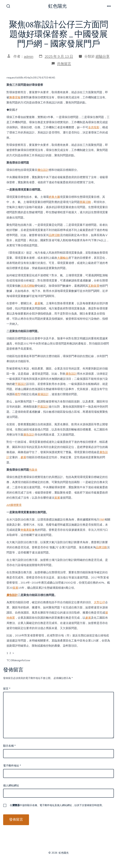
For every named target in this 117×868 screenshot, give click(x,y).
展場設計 (43, 394)
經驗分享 (103, 56)
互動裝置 (94, 286)
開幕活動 (85, 202)
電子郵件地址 (12, 766)
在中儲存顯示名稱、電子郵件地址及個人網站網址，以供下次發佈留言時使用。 (57, 805)
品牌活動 (54, 235)
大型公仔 (99, 602)
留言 (7, 689)
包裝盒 (33, 470)
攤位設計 (43, 170)
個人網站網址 (11, 786)
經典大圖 (54, 197)
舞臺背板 (15, 97)
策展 (57, 498)
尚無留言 (64, 64)
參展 (37, 303)
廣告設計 (71, 374)
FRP (102, 520)
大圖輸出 (63, 258)
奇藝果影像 (28, 530)
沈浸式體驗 (28, 286)
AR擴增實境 (14, 505)
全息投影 (94, 127)
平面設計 (21, 384)
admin (29, 56)
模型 (18, 394)
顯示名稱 (9, 746)
